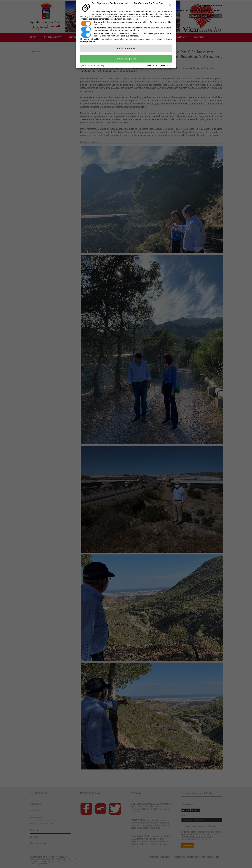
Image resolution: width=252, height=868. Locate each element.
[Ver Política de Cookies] (92, 65)
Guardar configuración (126, 59)
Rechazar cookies (126, 48)
